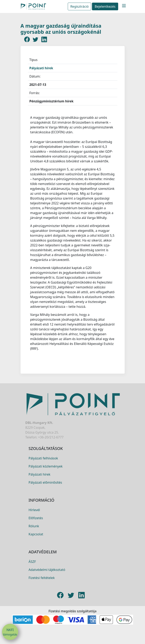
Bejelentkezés (105, 6)
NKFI (10, 632)
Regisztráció (80, 6)
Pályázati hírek (41, 68)
